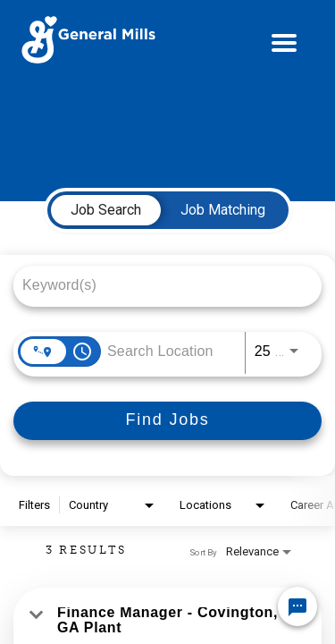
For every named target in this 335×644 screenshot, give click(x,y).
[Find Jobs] (167, 421)
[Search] (167, 421)
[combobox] (159, 285)
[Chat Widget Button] (297, 606)
